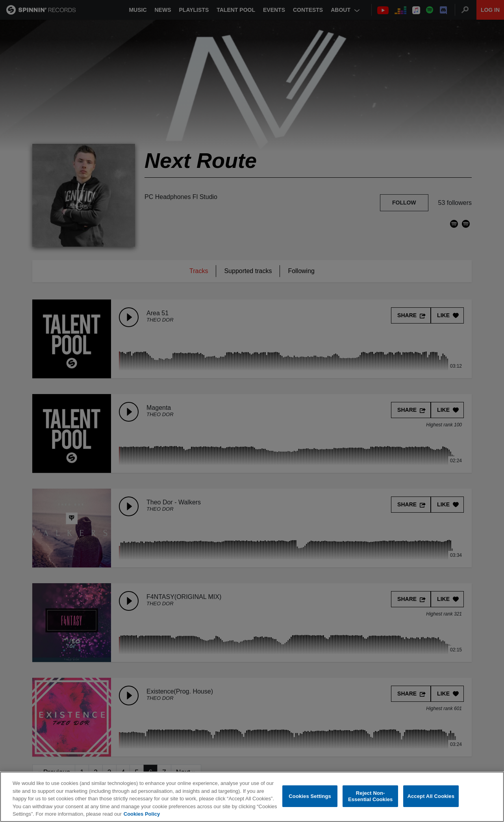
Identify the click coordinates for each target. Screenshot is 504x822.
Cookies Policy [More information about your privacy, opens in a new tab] (142, 814)
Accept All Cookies (431, 796)
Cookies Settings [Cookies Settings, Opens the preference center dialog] (310, 796)
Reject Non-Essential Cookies (370, 796)
